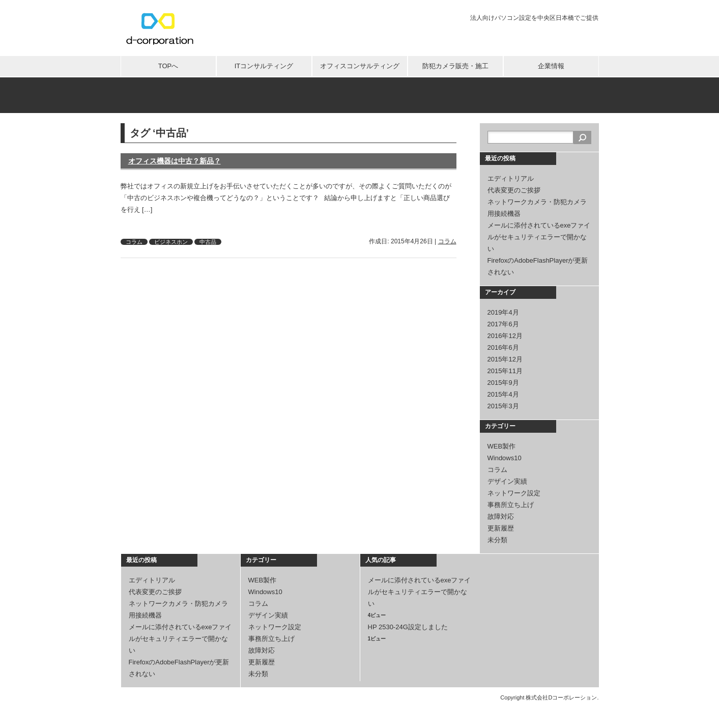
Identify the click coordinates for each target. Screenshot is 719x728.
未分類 (497, 540)
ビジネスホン (171, 242)
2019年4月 (503, 312)
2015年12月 (505, 359)
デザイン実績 (507, 481)
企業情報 (551, 66)
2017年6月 (503, 324)
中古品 (208, 242)
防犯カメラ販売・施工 (455, 66)
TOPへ (168, 66)
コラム (134, 242)
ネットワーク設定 (514, 493)
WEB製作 (502, 446)
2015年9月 (503, 383)
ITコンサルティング (264, 66)
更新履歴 (501, 528)
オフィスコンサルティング (360, 66)
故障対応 (501, 516)
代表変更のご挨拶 (514, 190)
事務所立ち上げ (511, 505)
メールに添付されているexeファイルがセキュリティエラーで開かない (539, 237)
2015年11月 (505, 371)
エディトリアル (511, 178)
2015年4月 (503, 394)
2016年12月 (505, 336)
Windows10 (505, 458)
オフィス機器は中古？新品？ (175, 161)
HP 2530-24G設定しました (408, 627)
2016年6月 (503, 347)
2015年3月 (503, 406)
